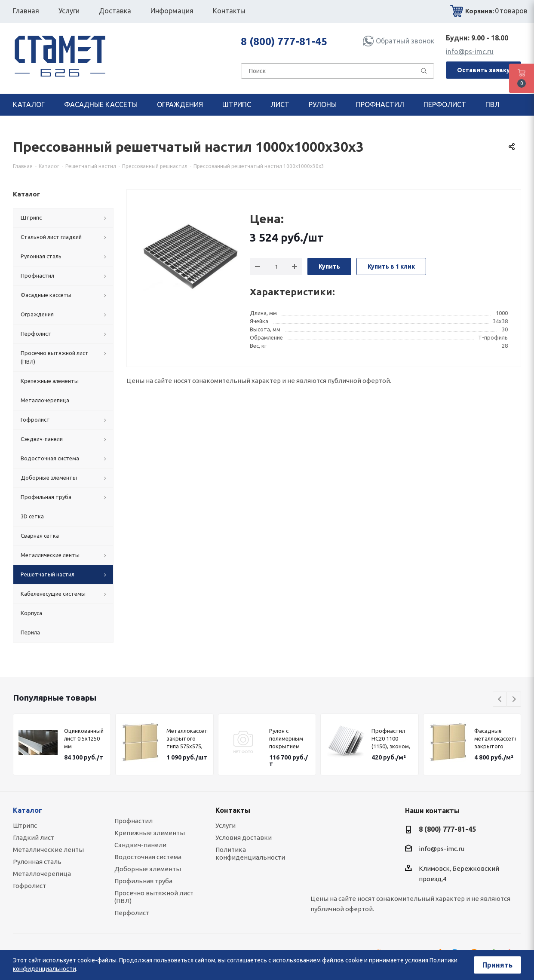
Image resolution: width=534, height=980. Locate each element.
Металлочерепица (42, 874)
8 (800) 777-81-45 (284, 41)
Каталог (28, 810)
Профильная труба (143, 881)
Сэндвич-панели (140, 845)
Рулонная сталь (37, 862)
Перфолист (132, 913)
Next (514, 700)
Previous (500, 700)
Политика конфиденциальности (250, 853)
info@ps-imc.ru (470, 52)
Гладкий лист (34, 838)
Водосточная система (148, 857)
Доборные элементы (148, 869)
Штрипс (25, 825)
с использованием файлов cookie (316, 960)
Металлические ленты (48, 850)
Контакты (233, 810)
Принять (497, 965)
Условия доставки (244, 838)
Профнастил (133, 821)
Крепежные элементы (150, 833)
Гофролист (29, 886)
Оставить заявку (483, 70)
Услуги (226, 825)
